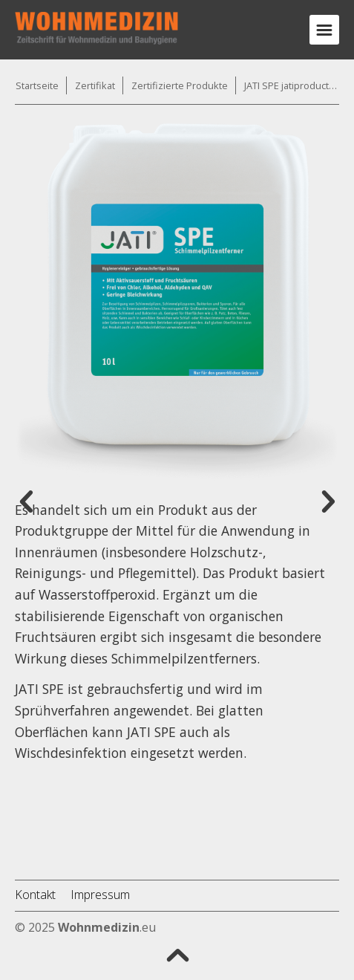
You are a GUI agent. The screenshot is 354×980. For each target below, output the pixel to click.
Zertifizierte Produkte (180, 85)
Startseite (37, 85)
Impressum (100, 895)
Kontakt (35, 895)
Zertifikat (95, 85)
